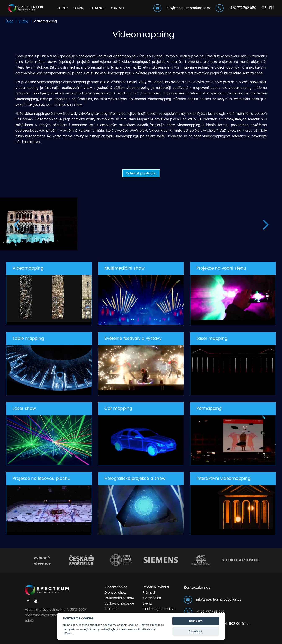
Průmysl (149, 593)
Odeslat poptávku (141, 173)
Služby (63, 8)
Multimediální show (119, 598)
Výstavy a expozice (119, 604)
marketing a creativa (159, 609)
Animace (111, 609)
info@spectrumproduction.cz (182, 8)
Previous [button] (16, 224)
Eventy (147, 604)
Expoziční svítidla (156, 587)
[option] (141, 224)
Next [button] (266, 224)
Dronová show (115, 593)
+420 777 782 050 (236, 8)
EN (272, 8)
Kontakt (117, 8)
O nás (78, 8)
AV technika (152, 598)
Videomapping (116, 587)
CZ (264, 8)
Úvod (10, 21)
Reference (97, 8)
